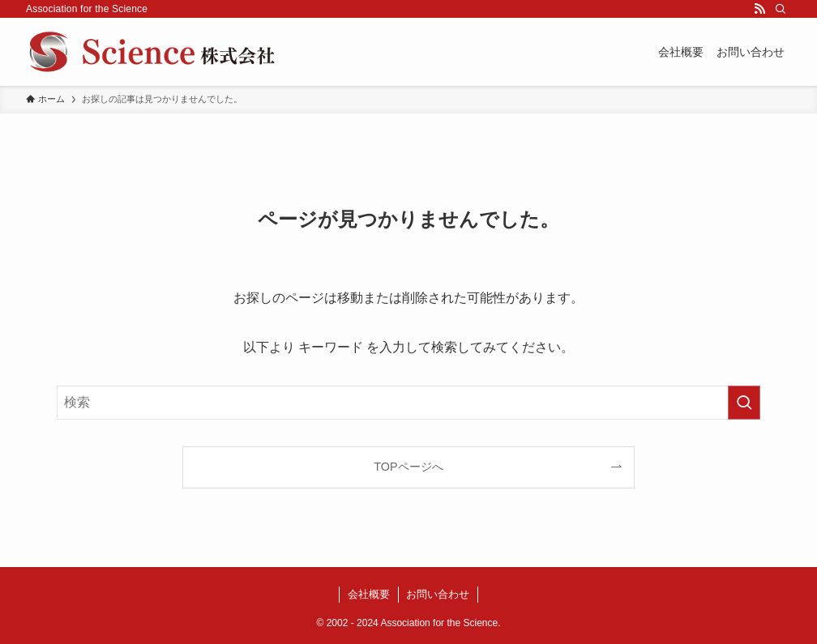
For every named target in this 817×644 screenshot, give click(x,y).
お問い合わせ (438, 594)
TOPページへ (408, 467)
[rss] (759, 9)
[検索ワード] (408, 403)
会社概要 (369, 594)
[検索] (781, 9)
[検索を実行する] (744, 403)
